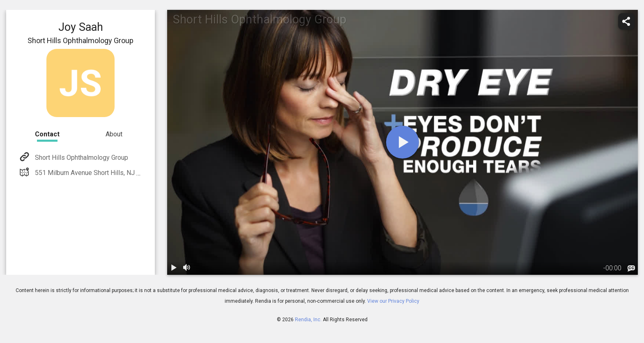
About (114, 134)
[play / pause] (174, 268)
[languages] (631, 269)
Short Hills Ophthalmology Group (81, 158)
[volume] (187, 268)
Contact (47, 134)
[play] (402, 142)
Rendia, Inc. (308, 320)
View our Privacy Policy (393, 301)
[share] (626, 21)
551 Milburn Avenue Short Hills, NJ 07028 (94, 173)
